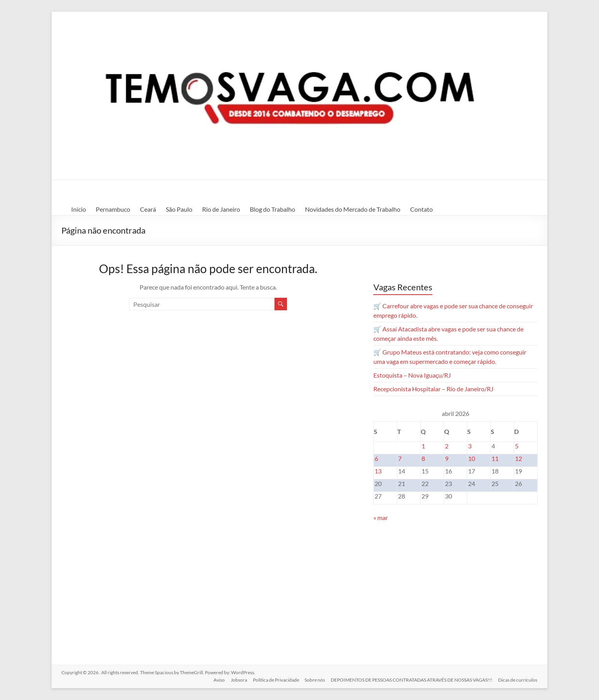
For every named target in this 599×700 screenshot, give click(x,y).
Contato (421, 209)
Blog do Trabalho (273, 209)
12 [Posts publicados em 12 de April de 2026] (518, 458)
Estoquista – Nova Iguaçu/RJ (412, 375)
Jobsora (237, 679)
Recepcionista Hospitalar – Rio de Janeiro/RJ (433, 389)
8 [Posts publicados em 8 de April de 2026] (423, 458)
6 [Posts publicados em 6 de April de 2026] (376, 458)
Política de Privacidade (275, 679)
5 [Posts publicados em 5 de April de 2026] (517, 446)
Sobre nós (314, 679)
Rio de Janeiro (221, 209)
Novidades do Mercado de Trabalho (353, 209)
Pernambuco (113, 209)
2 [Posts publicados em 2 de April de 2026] (447, 446)
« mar (381, 517)
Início (79, 209)
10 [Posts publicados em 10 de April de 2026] (472, 458)
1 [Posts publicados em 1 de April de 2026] (423, 446)
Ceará (148, 209)
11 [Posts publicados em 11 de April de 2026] (495, 458)
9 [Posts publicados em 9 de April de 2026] (447, 458)
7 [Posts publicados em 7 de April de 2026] (400, 458)
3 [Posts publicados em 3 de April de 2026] (470, 446)
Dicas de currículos (518, 679)
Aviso (217, 679)
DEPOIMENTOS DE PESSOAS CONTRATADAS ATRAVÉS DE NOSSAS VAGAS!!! (412, 679)
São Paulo (179, 209)
